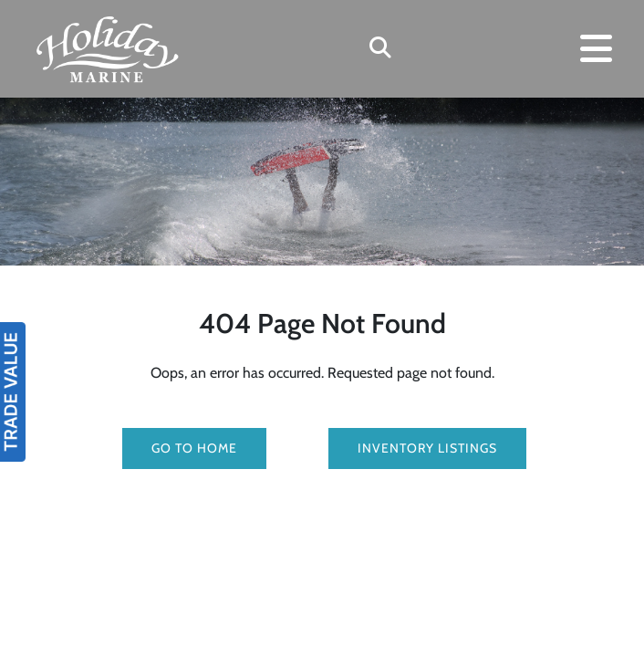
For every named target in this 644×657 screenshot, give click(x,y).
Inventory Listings (427, 448)
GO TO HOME (194, 448)
